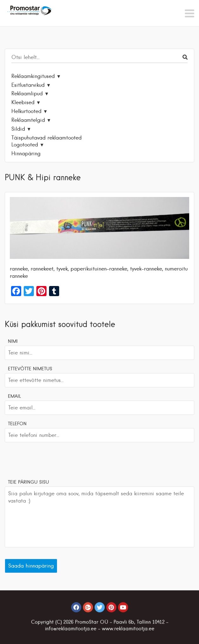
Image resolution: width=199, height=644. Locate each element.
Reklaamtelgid (28, 120)
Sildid (18, 129)
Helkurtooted (26, 111)
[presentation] (53, 460)
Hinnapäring (26, 153)
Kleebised (23, 102)
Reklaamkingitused (33, 76)
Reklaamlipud (27, 93)
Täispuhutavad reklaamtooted (47, 138)
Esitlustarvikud (28, 85)
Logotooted (25, 145)
